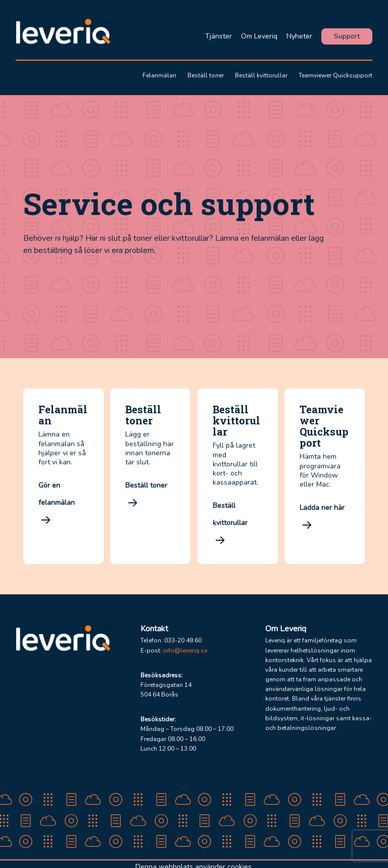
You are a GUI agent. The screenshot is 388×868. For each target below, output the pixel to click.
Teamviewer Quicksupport (335, 75)
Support (347, 36)
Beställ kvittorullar (261, 75)
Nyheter (299, 36)
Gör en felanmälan (58, 504)
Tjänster (219, 36)
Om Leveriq (259, 36)
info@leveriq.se (185, 650)
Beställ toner (206, 75)
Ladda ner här (323, 518)
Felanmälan (159, 75)
